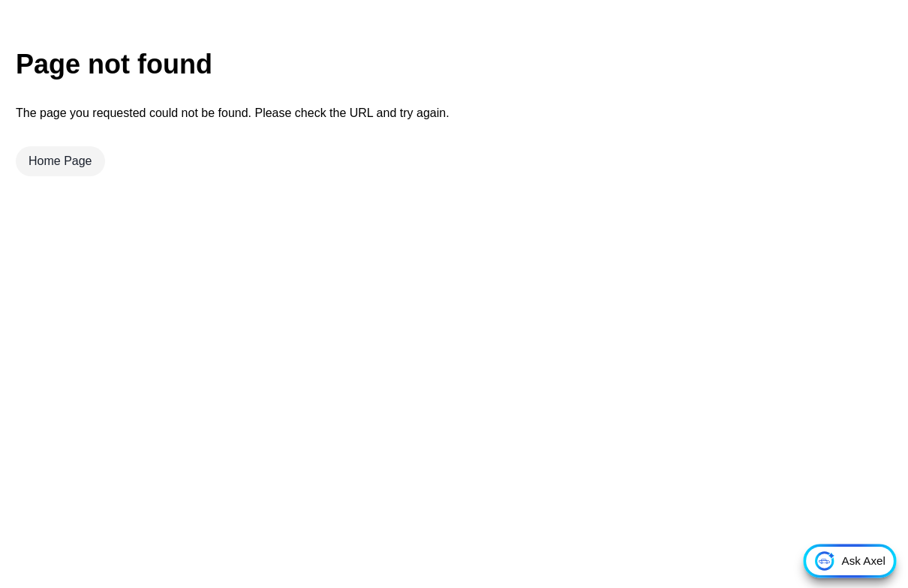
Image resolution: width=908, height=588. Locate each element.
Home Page (60, 161)
